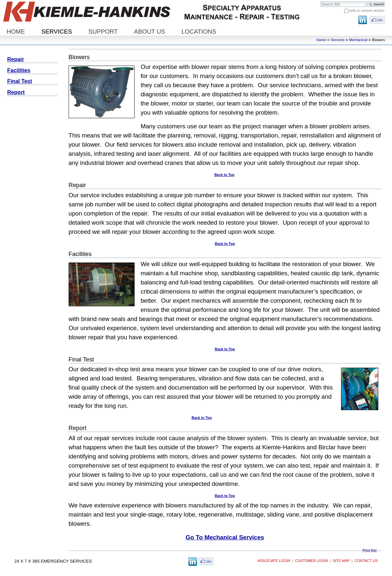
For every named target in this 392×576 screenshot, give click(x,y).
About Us (149, 32)
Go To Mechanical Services (225, 537)
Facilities (19, 70)
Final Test (20, 81)
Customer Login (311, 561)
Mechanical (358, 40)
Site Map (341, 561)
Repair (16, 59)
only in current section (367, 10)
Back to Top (224, 175)
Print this (369, 551)
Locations (199, 32)
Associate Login (274, 561)
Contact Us (366, 561)
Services (57, 32)
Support (103, 32)
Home (16, 32)
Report (16, 92)
